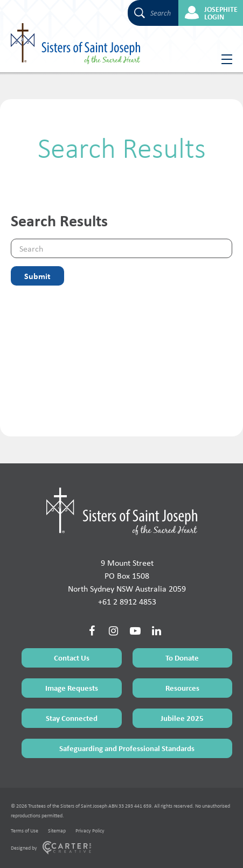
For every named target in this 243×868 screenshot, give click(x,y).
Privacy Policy (90, 831)
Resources (182, 688)
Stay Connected (72, 718)
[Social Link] (92, 631)
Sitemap (57, 831)
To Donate (182, 658)
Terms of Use (25, 831)
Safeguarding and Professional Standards (127, 748)
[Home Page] (122, 511)
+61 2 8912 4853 (127, 602)
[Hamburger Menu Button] (223, 59)
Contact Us (72, 658)
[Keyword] (121, 248)
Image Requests (72, 688)
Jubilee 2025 (182, 718)
